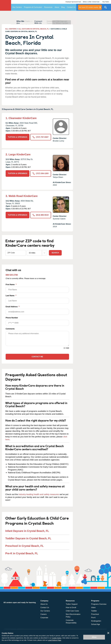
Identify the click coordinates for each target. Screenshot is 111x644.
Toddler (94, 611)
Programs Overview (99, 604)
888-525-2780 (12, 275)
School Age (96, 624)
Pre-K (93, 618)
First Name (37, 288)
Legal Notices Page (54, 640)
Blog (63, 7)
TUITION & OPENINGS (18, 137)
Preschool (95, 614)
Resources (48, 7)
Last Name (37, 299)
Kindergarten (96, 621)
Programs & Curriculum (33, 7)
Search (55, 253)
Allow (94, 637)
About (57, 7)
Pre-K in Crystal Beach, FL (22, 553)
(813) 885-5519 (41, 215)
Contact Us (71, 7)
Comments (10, 329)
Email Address (37, 310)
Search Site (105, 8)
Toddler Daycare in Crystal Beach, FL (28, 538)
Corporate (44, 618)
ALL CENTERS (11, 29)
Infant (93, 607)
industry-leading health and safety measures (39, 494)
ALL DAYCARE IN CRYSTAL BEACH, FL (34, 29)
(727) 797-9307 (41, 137)
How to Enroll (71, 607)
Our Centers (17, 7)
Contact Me (37, 357)
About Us (44, 604)
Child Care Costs (72, 611)
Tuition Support (72, 604)
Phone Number (37, 321)
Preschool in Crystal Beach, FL (24, 546)
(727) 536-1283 (41, 173)
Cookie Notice (57, 638)
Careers (44, 614)
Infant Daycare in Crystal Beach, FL (27, 531)
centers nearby (89, 7)
